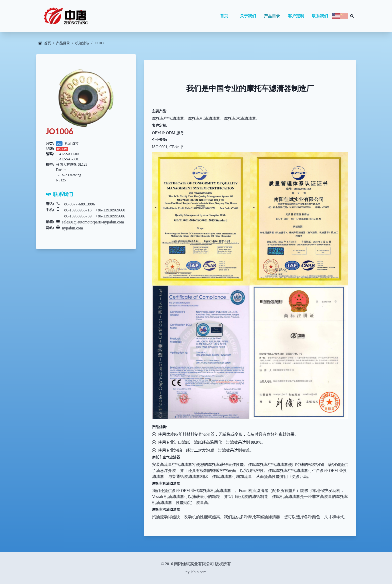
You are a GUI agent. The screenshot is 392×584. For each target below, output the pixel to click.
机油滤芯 (82, 43)
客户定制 (296, 16)
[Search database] (352, 16)
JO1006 (100, 43)
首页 (224, 16)
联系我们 (320, 16)
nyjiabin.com (72, 228)
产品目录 (272, 16)
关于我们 (248, 16)
